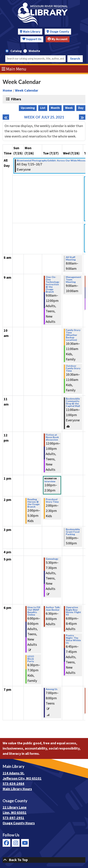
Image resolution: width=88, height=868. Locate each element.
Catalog (16, 51)
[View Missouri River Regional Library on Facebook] (6, 843)
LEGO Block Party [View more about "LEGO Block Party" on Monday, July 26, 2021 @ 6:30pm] (31, 659)
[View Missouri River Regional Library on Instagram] (16, 843)
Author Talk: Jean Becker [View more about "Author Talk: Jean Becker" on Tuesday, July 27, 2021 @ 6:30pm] (53, 609)
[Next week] (82, 117)
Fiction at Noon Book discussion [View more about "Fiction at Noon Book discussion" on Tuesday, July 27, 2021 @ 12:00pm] (52, 437)
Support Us (32, 39)
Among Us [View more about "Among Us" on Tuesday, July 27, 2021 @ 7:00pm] (52, 689)
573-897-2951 (13, 818)
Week (69, 108)
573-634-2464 (13, 784)
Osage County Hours (19, 823)
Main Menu (14, 69)
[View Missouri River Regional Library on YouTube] (25, 843)
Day (81, 108)
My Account (58, 39)
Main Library (32, 32)
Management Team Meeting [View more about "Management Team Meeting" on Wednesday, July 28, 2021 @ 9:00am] (74, 280)
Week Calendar (27, 91)
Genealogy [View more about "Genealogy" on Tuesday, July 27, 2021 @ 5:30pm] (52, 559)
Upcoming (28, 108)
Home (7, 91)
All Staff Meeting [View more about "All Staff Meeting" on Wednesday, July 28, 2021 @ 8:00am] (71, 258)
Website (34, 51)
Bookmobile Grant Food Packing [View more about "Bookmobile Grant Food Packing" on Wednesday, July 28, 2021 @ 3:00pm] (73, 532)
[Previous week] (6, 117)
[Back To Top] (44, 860)
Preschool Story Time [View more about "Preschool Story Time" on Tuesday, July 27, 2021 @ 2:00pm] (52, 501)
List (43, 108)
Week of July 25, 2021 (44, 117)
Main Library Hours (17, 789)
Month (55, 108)
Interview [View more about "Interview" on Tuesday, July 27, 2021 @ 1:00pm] (50, 481)
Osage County (59, 32)
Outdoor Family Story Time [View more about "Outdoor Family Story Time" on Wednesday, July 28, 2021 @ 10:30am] (73, 368)
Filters (16, 99)
